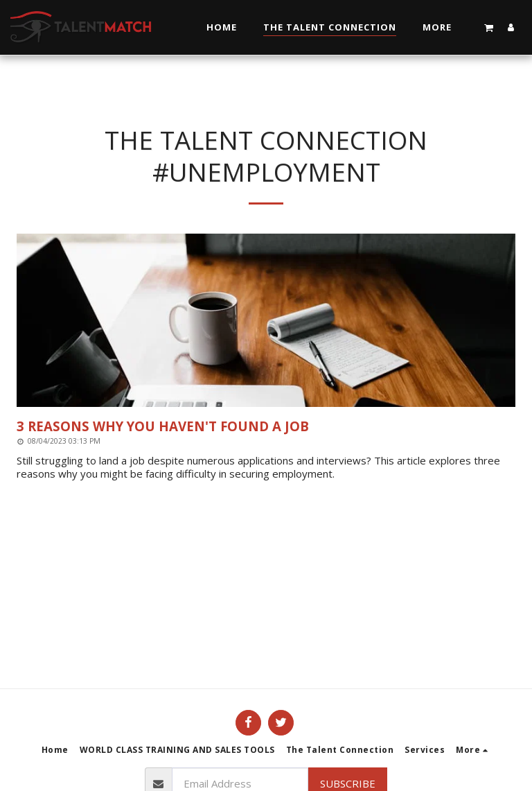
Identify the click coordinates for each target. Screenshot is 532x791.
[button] (489, 27)
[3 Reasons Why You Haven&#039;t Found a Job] (266, 426)
